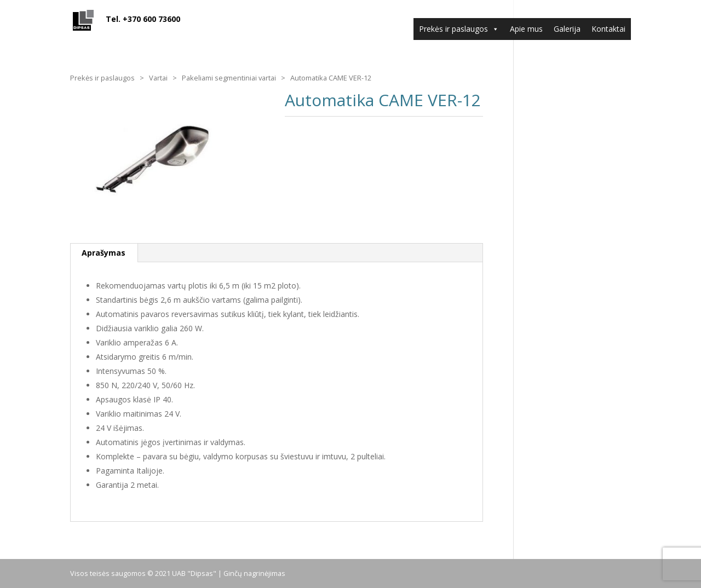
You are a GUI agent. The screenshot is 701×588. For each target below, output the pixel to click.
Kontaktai (608, 29)
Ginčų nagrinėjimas (254, 573)
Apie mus (526, 29)
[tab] (104, 253)
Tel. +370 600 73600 (153, 19)
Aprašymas (104, 253)
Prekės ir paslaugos (459, 29)
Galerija (567, 29)
